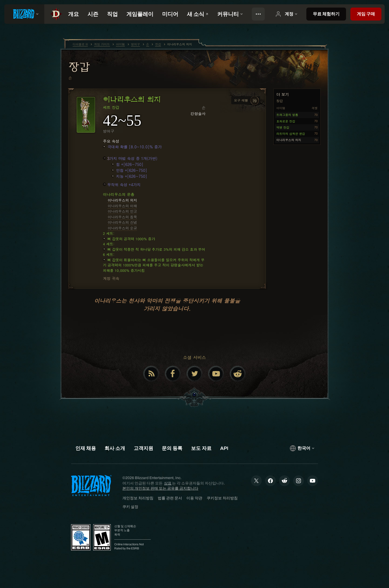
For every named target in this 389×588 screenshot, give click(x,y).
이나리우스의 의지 (122, 200)
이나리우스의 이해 (122, 206)
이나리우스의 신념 (122, 222)
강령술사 (198, 113)
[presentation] (24, 14)
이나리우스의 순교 (122, 228)
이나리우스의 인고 (122, 211)
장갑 (79, 67)
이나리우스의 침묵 (122, 217)
